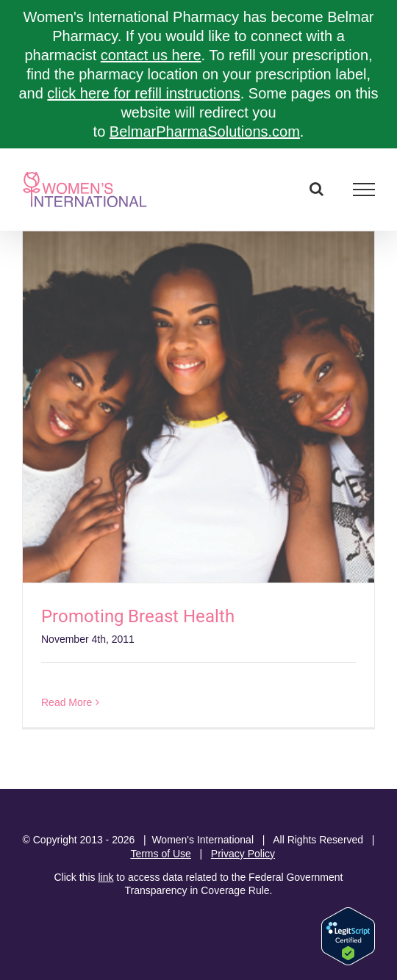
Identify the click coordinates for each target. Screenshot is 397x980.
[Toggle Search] (316, 189)
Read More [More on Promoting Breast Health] (67, 702)
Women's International (203, 840)
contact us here (151, 55)
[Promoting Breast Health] (198, 407)
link (105, 877)
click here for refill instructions (143, 93)
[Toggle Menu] (364, 190)
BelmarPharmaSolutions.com (205, 131)
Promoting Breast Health (138, 616)
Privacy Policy (243, 854)
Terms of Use (160, 854)
